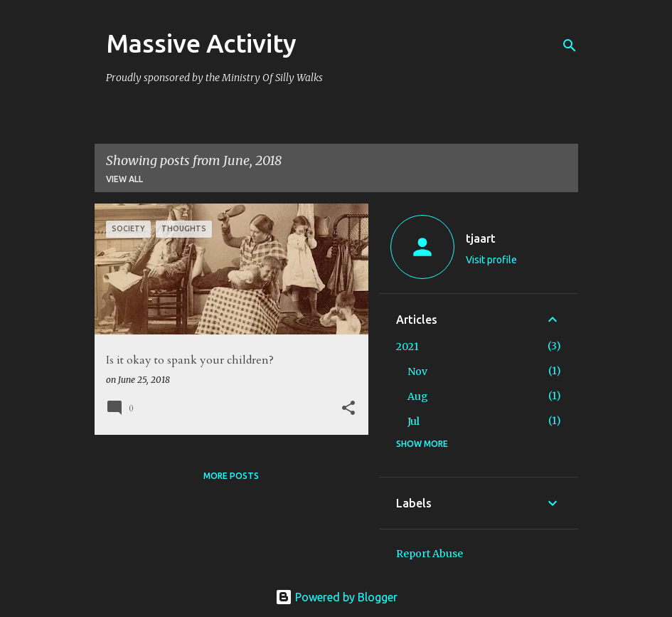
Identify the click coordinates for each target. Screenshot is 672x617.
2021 (407, 347)
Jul (414, 421)
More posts (231, 476)
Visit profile (491, 260)
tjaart (481, 238)
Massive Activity (201, 43)
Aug (418, 396)
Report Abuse (430, 554)
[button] (348, 408)
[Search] (570, 46)
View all (124, 179)
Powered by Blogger (336, 597)
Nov (417, 371)
